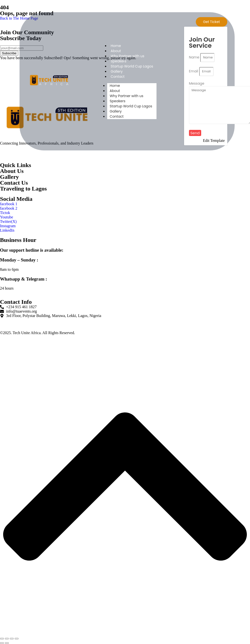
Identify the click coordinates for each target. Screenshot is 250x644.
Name (195, 57)
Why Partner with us (127, 56)
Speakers (118, 61)
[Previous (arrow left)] (2, 643)
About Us (12, 171)
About (116, 51)
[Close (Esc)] (17, 639)
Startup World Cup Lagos (132, 66)
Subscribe (9, 53)
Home (116, 46)
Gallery (117, 71)
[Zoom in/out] (2, 639)
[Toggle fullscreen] (7, 639)
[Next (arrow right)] (7, 643)
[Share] (12, 639)
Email (194, 71)
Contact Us (14, 183)
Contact (118, 77)
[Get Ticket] (212, 22)
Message (197, 83)
